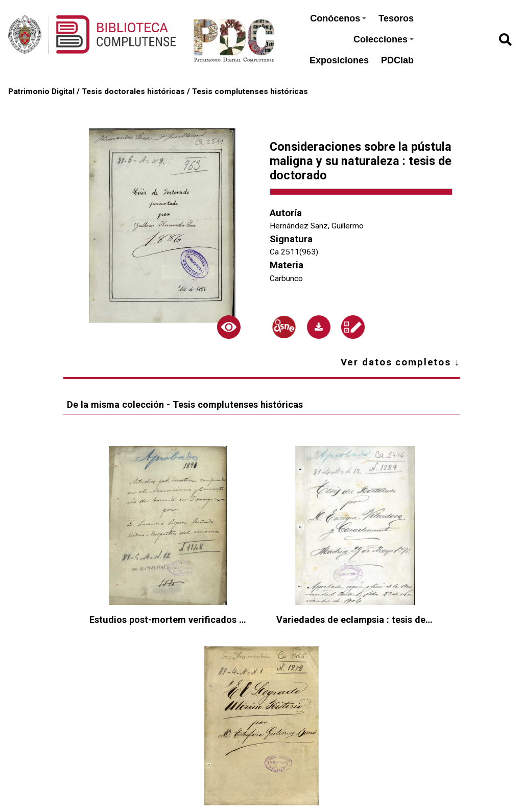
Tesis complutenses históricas (250, 91)
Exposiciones (339, 60)
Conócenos (338, 18)
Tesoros (396, 18)
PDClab (397, 60)
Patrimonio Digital (41, 91)
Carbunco (286, 279)
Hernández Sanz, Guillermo (317, 226)
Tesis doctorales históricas (133, 91)
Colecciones (384, 39)
